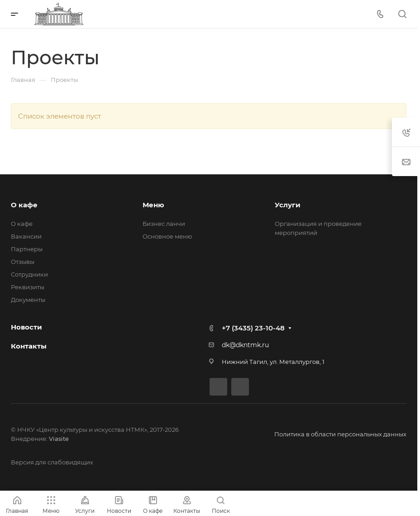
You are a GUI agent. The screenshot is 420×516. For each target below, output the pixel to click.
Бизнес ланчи (164, 224)
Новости (26, 327)
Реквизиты (28, 287)
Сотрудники (29, 274)
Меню (153, 205)
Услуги (288, 205)
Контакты (29, 346)
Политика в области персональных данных (340, 434)
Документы (28, 300)
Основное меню (167, 236)
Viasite (59, 439)
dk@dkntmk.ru (245, 345)
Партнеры (27, 249)
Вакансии (26, 236)
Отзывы (23, 262)
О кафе (24, 205)
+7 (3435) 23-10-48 (253, 328)
